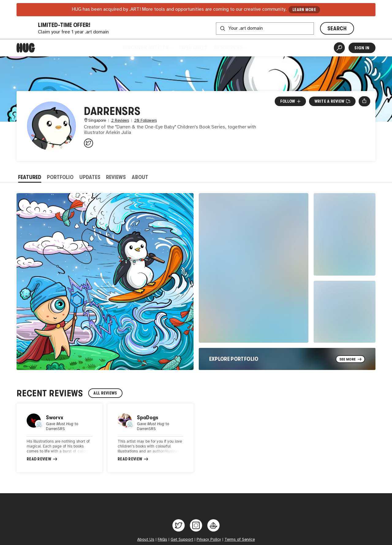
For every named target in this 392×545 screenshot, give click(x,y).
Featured (30, 177)
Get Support (182, 540)
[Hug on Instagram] (196, 526)
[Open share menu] (364, 101)
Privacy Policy (209, 540)
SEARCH (337, 29)
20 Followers (145, 121)
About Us (146, 540)
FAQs (162, 540)
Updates (90, 177)
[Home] (26, 48)
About (140, 177)
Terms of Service (240, 540)
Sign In (362, 48)
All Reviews (105, 393)
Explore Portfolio (234, 359)
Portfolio (60, 177)
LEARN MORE (304, 10)
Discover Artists (147, 48)
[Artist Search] (339, 48)
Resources (230, 48)
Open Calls (193, 48)
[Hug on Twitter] (179, 526)
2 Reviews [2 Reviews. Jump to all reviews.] (120, 121)
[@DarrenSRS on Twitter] (89, 143)
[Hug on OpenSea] (213, 526)
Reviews (116, 177)
